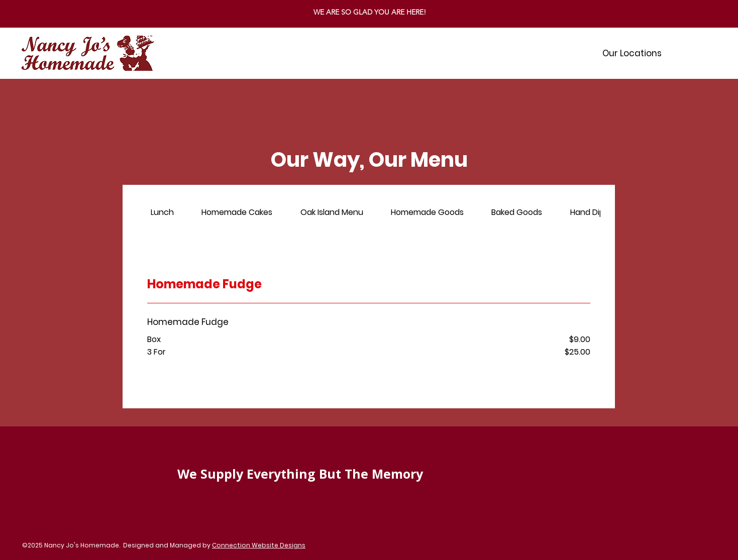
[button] (632, 53)
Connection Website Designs (259, 545)
